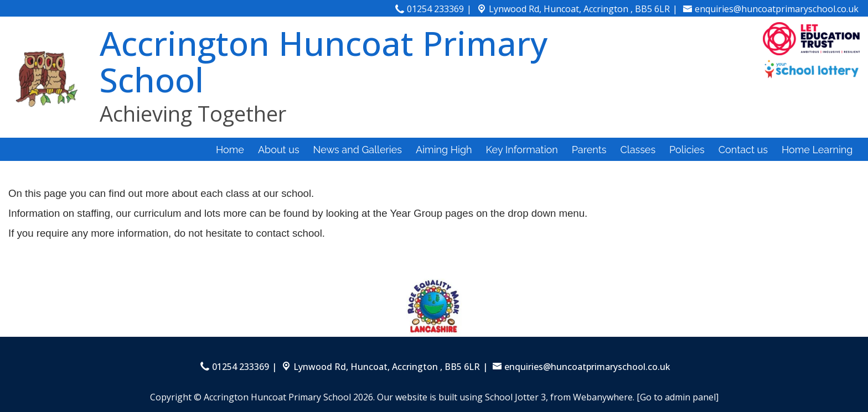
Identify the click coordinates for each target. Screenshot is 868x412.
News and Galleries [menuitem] (358, 150)
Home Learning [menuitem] (817, 150)
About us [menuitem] (279, 150)
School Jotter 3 (515, 397)
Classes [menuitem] (638, 150)
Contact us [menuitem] (743, 150)
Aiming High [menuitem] (444, 150)
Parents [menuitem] (589, 150)
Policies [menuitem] (687, 150)
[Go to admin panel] (678, 397)
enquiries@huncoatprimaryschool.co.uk (777, 9)
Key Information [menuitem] (522, 150)
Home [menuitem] (230, 150)
